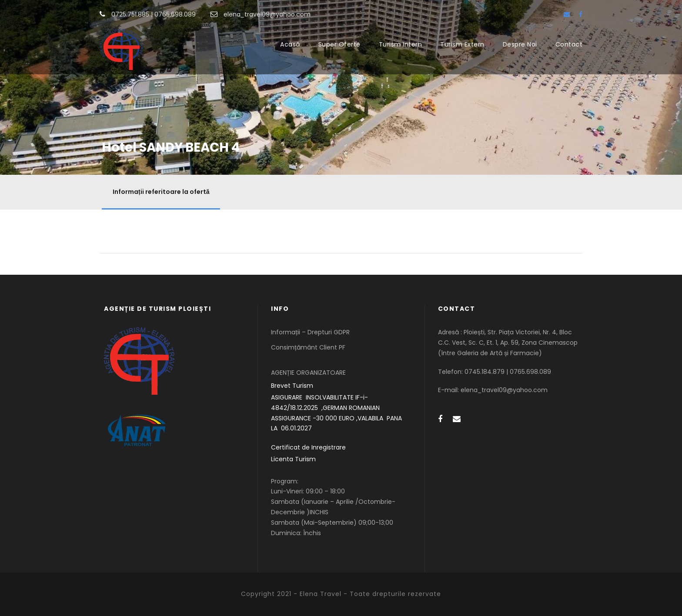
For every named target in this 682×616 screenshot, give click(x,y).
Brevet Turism (292, 386)
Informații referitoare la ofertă (161, 192)
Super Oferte (339, 44)
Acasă (290, 44)
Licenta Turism (293, 459)
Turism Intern (401, 44)
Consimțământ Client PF (308, 347)
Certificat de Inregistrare (308, 447)
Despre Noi (520, 44)
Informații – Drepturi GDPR (310, 332)
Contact (569, 44)
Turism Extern (462, 44)
